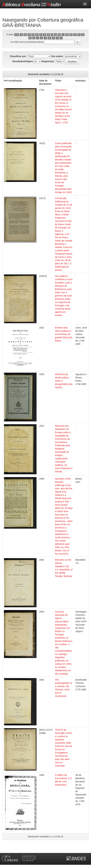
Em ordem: (57, 56)
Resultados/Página (23, 61)
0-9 (17, 35)
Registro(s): (48, 61)
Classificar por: (18, 56)
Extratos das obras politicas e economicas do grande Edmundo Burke (64, 334)
